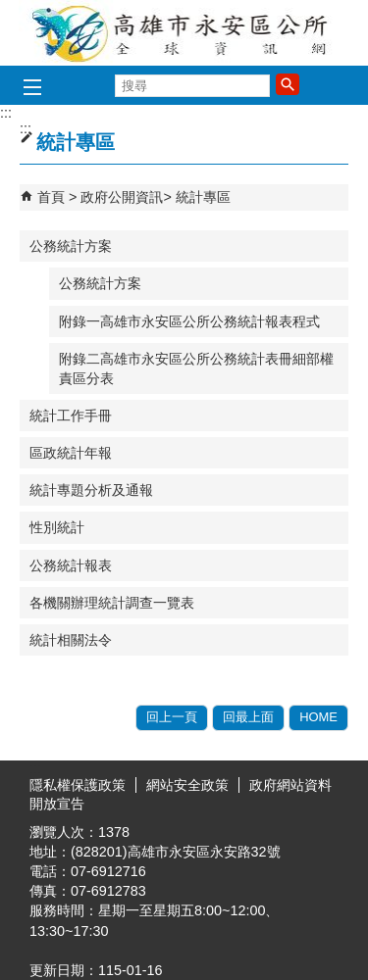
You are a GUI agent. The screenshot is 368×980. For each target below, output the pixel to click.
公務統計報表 (71, 565)
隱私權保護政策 (78, 785)
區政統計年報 (71, 453)
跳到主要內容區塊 (10, 10)
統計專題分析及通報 (91, 490)
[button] (288, 84)
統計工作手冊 (71, 416)
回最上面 (248, 717)
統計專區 (203, 197)
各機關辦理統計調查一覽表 (112, 603)
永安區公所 (184, 33)
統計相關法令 (71, 640)
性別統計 (57, 527)
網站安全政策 (187, 785)
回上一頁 (172, 717)
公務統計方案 (71, 246)
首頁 (51, 197)
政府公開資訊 (122, 197)
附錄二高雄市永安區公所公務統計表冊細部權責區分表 (196, 368)
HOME (318, 717)
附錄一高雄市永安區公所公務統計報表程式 (189, 321)
